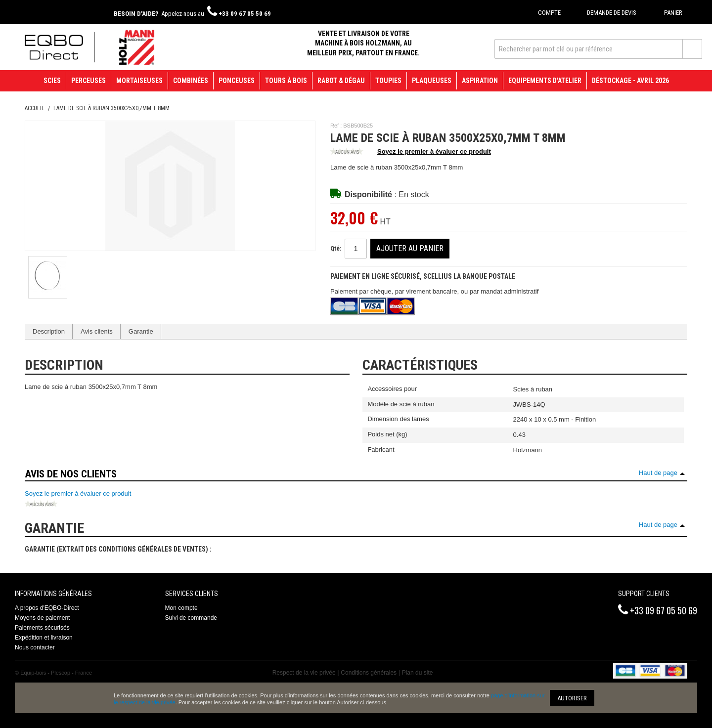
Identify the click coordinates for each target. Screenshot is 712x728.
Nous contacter (35, 647)
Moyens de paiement (42, 618)
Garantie (141, 331)
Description (49, 331)
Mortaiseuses (139, 81)
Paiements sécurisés (42, 628)
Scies (52, 81)
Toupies (388, 81)
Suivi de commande (191, 618)
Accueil (35, 108)
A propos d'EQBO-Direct (47, 608)
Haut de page (658, 473)
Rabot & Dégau (341, 81)
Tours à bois (286, 81)
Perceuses (89, 81)
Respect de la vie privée (304, 673)
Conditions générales (369, 673)
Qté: (336, 248)
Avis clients (97, 331)
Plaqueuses (432, 81)
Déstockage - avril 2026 (630, 81)
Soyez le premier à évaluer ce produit (411, 152)
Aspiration (480, 81)
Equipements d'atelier (545, 81)
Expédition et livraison (44, 638)
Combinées (191, 81)
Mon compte (181, 608)
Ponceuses (237, 81)
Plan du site (418, 673)
